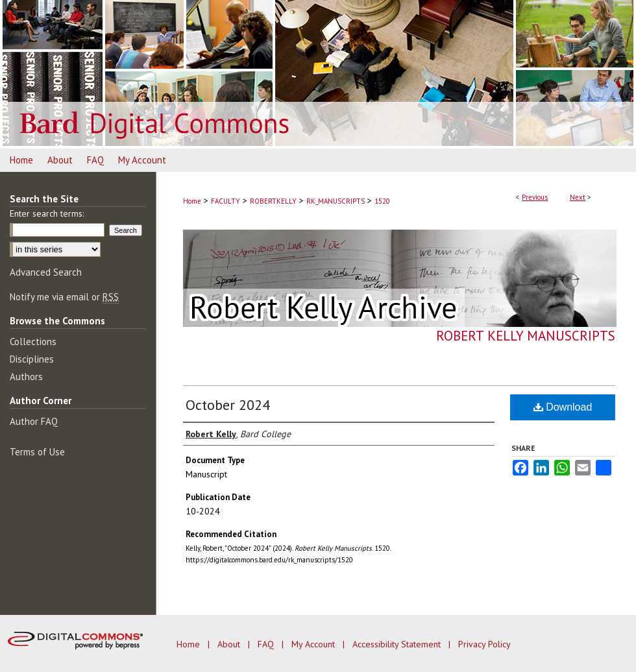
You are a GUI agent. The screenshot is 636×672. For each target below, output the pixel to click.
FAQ (267, 644)
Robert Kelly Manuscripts (526, 336)
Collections (33, 342)
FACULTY (226, 201)
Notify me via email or (64, 297)
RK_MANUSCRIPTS (336, 201)
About (230, 644)
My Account (314, 644)
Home (192, 201)
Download (563, 407)
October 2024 (228, 405)
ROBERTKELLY (273, 201)
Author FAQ (34, 421)
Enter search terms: (47, 213)
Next (578, 197)
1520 (382, 201)
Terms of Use (37, 452)
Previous (535, 197)
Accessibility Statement (398, 644)
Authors (26, 377)
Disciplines (32, 359)
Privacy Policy (484, 644)
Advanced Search (46, 272)
